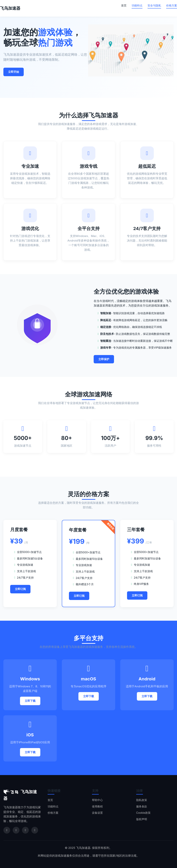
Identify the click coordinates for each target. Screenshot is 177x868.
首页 (124, 5)
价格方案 (172, 5)
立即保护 (104, 360)
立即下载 (30, 701)
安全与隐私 (154, 5)
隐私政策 (142, 800)
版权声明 (142, 819)
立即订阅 (20, 589)
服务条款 (142, 806)
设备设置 (97, 813)
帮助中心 (97, 800)
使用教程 (97, 806)
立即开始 (14, 72)
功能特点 (137, 5)
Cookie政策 (143, 813)
